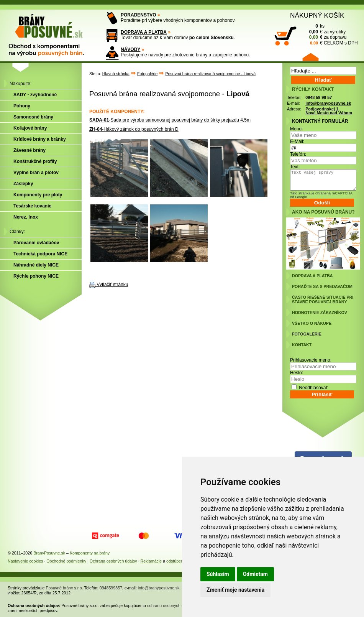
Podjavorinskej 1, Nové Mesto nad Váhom (329, 111)
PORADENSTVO (139, 15)
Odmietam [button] (255, 574)
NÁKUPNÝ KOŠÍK (317, 15)
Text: (295, 167)
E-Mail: (297, 141)
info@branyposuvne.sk (328, 103)
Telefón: (298, 154)
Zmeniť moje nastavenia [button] (235, 590)
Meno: (296, 129)
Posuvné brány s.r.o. (65, 588)
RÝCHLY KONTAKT (313, 89)
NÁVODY (130, 49)
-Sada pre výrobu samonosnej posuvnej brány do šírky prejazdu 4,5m (170, 120)
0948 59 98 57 (319, 97)
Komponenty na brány (90, 553)
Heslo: (297, 373)
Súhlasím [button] (218, 574)
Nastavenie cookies (25, 561)
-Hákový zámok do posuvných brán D (134, 129)
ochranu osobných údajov (170, 605)
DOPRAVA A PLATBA (144, 32)
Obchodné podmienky (66, 561)
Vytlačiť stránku (112, 285)
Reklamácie (151, 561)
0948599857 (111, 588)
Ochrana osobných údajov (113, 561)
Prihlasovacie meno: (311, 360)
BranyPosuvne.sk (49, 553)
